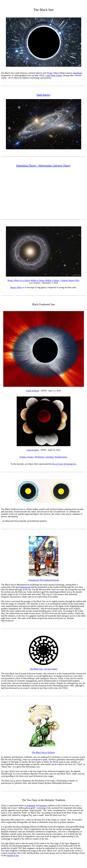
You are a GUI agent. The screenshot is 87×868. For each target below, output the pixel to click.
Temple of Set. (13, 855)
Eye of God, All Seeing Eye (64, 464)
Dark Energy (43, 95)
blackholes (78, 73)
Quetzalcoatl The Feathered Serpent (43, 580)
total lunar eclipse (54, 75)
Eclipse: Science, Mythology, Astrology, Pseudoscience (43, 457)
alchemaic (31, 806)
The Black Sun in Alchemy (43, 752)
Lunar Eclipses (33, 391)
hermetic (43, 806)
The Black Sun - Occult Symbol (43, 669)
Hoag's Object (16, 287)
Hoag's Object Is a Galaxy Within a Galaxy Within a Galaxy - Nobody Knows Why (44, 280)
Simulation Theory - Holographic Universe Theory (43, 166)
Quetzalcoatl (25, 587)
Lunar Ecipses (33, 450)
